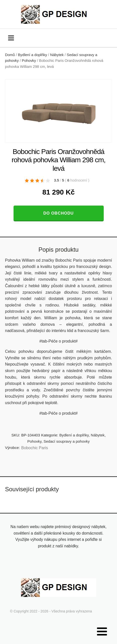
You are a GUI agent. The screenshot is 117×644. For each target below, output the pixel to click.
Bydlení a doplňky (33, 55)
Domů (10, 55)
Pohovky (29, 61)
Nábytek (57, 55)
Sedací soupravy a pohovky (67, 441)
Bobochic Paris (35, 448)
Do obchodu (58, 213)
